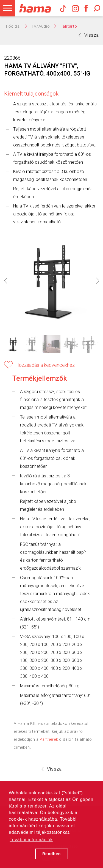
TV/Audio (40, 26)
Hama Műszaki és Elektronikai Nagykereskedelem (35, 8)
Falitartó (69, 26)
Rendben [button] (51, 854)
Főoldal (13, 26)
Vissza (89, 35)
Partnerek (49, 739)
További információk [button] (31, 840)
